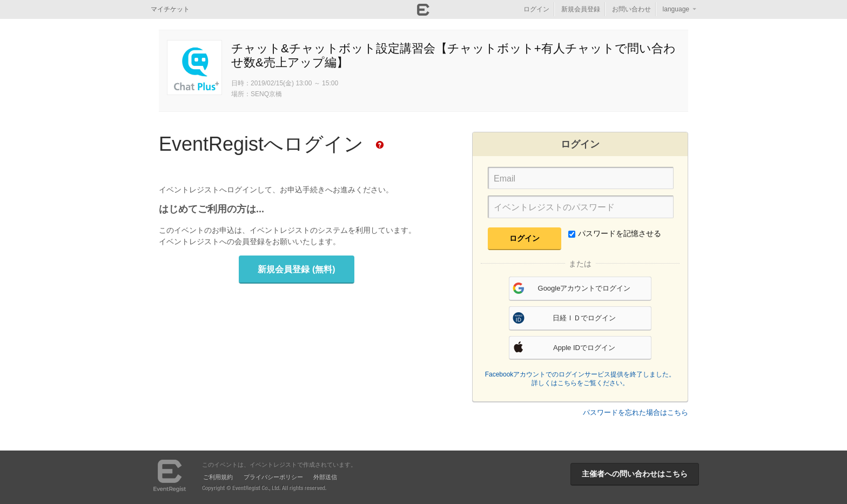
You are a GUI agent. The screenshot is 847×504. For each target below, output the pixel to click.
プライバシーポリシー (273, 477)
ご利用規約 (218, 477)
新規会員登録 (581, 9)
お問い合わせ (631, 9)
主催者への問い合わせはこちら (635, 474)
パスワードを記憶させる (615, 233)
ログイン (536, 9)
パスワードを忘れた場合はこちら (636, 412)
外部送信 (325, 477)
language (676, 9)
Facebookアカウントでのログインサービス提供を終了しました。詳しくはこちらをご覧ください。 (580, 379)
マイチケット (170, 9)
